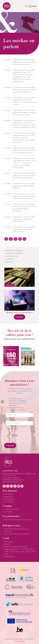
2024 (6, 554)
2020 (17, 552)
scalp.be (22, 641)
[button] (26, 6)
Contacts (8, 512)
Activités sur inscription (15, 253)
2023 (33, 552)
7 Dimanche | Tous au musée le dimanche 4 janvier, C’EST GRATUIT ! (24, 186)
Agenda (9, 262)
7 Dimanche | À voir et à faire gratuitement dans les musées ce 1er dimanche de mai (24, 90)
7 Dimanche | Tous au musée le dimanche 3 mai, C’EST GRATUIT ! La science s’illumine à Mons (24, 101)
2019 (12, 552)
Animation (9, 499)
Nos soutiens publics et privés (18, 520)
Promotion (9, 502)
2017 (31, 549)
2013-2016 (24, 549)
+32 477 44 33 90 (10, 476)
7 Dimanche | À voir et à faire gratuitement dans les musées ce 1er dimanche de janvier (24, 196)
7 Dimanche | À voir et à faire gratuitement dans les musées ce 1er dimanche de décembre (24, 208)
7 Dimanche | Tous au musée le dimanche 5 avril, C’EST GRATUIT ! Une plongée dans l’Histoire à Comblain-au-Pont (24, 124)
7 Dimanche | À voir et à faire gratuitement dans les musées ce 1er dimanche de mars (24, 150)
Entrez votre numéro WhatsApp (18, 419)
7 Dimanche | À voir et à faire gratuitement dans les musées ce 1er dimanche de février (24, 176)
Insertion (9, 497)
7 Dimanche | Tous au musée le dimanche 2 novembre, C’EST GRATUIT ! (24, 229)
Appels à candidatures (14, 250)
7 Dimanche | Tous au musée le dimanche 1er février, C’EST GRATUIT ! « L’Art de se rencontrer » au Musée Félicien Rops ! (24, 163)
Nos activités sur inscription (17, 534)
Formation (9, 494)
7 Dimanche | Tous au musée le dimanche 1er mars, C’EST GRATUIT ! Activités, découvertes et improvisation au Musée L (24, 138)
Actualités (10, 259)
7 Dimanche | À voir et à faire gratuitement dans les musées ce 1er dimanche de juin (24, 62)
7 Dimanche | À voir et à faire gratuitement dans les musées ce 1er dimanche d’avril (24, 113)
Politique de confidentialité (14, 639)
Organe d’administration (16, 547)
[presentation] (20, 436)
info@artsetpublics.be (13, 478)
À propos (8, 542)
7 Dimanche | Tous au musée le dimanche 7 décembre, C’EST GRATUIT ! (24, 219)
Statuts (8, 544)
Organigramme (11, 509)
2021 (23, 552)
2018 (7, 552)
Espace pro (9, 556)
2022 (28, 552)
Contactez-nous (12, 256)
